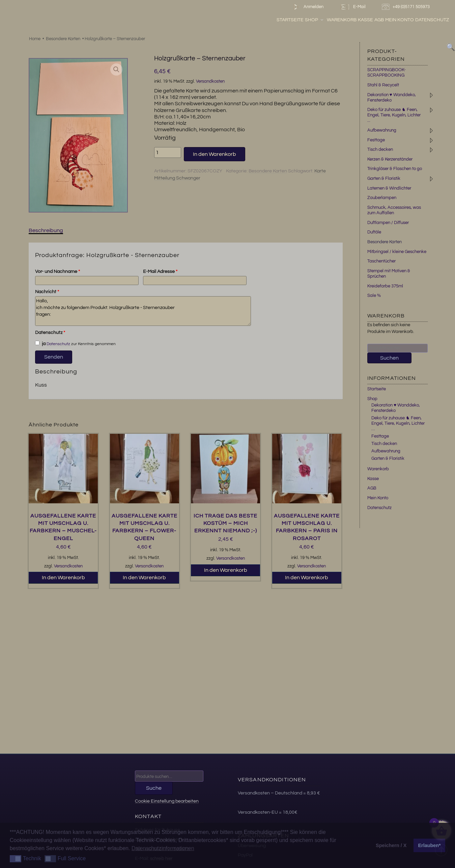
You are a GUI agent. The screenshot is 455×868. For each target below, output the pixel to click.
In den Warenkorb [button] (63, 578)
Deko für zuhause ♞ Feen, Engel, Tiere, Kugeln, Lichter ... (394, 115)
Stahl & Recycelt (383, 85)
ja (40, 343)
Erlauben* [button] (430, 845)
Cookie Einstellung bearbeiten (167, 801)
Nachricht (47, 292)
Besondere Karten (63, 39)
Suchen (389, 358)
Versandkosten (210, 81)
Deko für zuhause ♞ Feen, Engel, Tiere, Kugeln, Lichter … (398, 423)
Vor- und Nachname (58, 272)
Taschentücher (381, 261)
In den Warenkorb (215, 154)
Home (35, 39)
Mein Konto (400, 20)
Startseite (290, 20)
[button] (116, 69)
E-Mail (352, 7)
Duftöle (374, 232)
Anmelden (307, 7)
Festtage (376, 140)
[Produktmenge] (168, 152)
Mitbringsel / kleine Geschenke (397, 252)
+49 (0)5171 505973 (407, 7)
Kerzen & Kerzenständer (390, 159)
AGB (379, 20)
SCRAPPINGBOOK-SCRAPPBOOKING (387, 73)
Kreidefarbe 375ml (385, 286)
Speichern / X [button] (391, 845)
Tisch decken (380, 149)
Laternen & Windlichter (389, 188)
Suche (154, 788)
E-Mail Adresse (160, 272)
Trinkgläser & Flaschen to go (395, 169)
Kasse (365, 20)
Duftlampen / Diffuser (388, 223)
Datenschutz (432, 20)
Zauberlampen (382, 198)
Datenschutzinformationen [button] (163, 848)
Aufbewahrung (382, 130)
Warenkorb (342, 20)
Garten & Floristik (384, 178)
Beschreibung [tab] (46, 230)
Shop (315, 20)
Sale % (374, 296)
